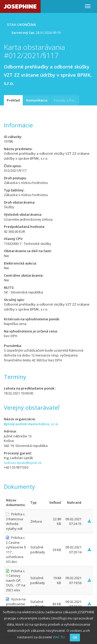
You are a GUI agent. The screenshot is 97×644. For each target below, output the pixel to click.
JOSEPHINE (20, 6)
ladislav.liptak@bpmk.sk (23, 463)
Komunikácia (37, 100)
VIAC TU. (59, 637)
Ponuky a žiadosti (66, 100)
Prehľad (13, 100)
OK (75, 637)
